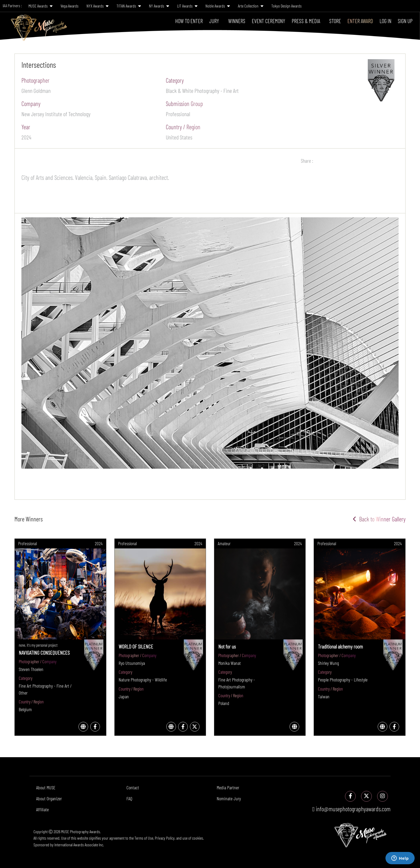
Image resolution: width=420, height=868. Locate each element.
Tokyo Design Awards (286, 6)
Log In (385, 21)
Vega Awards (70, 6)
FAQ (129, 798)
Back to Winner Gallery (379, 519)
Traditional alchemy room (340, 646)
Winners (237, 21)
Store (335, 21)
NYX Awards (97, 6)
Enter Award (360, 21)
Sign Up (405, 21)
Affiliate (42, 809)
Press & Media (306, 21)
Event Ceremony (269, 21)
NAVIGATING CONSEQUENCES (44, 653)
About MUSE (46, 787)
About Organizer (49, 798)
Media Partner (228, 787)
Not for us (227, 646)
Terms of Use (144, 838)
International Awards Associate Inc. (79, 845)
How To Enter (189, 21)
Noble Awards (218, 6)
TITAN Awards (129, 6)
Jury (214, 21)
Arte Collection (251, 6)
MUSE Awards (40, 6)
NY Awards (159, 6)
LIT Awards (187, 6)
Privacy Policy (165, 838)
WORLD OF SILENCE (136, 646)
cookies (198, 838)
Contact (133, 787)
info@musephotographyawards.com (351, 809)
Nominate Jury (229, 798)
